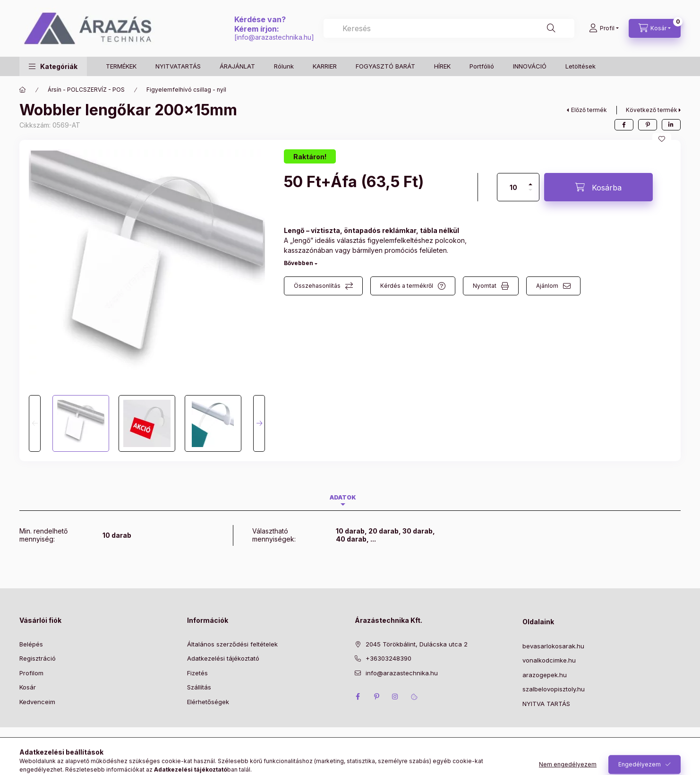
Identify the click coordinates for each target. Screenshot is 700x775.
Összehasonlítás (317, 286)
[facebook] (624, 125)
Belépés (31, 644)
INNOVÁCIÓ (530, 66)
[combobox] (449, 28)
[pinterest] (648, 125)
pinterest (376, 697)
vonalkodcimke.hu (549, 660)
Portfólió (482, 66)
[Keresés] (551, 28)
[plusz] (530, 180)
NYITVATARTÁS (178, 66)
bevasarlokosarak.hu (553, 646)
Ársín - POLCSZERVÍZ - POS (86, 90)
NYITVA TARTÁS (546, 704)
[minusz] (530, 194)
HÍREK (442, 66)
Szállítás (199, 687)
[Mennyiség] (513, 187)
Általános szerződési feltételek (232, 644)
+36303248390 (388, 658)
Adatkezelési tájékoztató (223, 658)
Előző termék (589, 110)
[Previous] (35, 423)
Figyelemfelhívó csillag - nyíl (186, 90)
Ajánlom (547, 286)
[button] (53, 66)
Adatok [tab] (343, 497)
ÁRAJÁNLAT (237, 66)
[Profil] (604, 28)
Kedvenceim (37, 702)
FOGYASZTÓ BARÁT (385, 66)
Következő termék (652, 110)
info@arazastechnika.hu (274, 37)
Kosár (28, 687)
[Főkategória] (23, 90)
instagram (395, 697)
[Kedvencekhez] (662, 139)
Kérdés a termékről (407, 286)
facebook (358, 697)
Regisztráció (38, 658)
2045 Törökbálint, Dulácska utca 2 (417, 644)
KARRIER (325, 66)
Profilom (31, 673)
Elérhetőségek (208, 702)
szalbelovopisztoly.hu (554, 689)
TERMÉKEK (121, 66)
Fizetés (197, 673)
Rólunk (284, 66)
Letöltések (580, 66)
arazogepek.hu (545, 675)
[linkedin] (671, 125)
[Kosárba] (598, 187)
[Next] (259, 423)
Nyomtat (485, 286)
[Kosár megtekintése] (655, 28)
